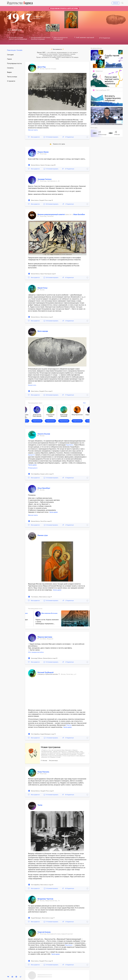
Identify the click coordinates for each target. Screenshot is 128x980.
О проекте (11, 81)
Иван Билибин (79, 214)
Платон (69, 725)
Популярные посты (14, 63)
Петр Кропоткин (77, 415)
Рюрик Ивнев (43, 152)
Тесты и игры (12, 77)
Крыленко (70, 445)
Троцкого (31, 455)
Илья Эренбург (44, 488)
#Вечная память (33, 130)
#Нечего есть (32, 385)
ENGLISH (116, 3)
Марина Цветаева (45, 637)
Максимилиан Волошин (46, 613)
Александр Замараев (64, 415)
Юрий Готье (42, 288)
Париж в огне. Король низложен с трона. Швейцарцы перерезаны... (44, 622)
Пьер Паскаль (43, 772)
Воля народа (43, 331)
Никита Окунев (44, 434)
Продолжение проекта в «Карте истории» (64, 9)
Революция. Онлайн (15, 50)
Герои (9, 59)
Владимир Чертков (45, 899)
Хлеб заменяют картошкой (85, 38)
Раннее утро (43, 535)
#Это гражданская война (36, 652)
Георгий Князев (44, 932)
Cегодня (10, 55)
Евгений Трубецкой (46, 672)
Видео (9, 72)
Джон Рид (42, 67)
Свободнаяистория (38, 17)
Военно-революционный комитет (51, 214)
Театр (40, 805)
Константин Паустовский (37, 415)
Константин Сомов (51, 415)
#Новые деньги (33, 468)
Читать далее (32, 465)
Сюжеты (10, 68)
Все (84, 403)
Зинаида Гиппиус (45, 179)
